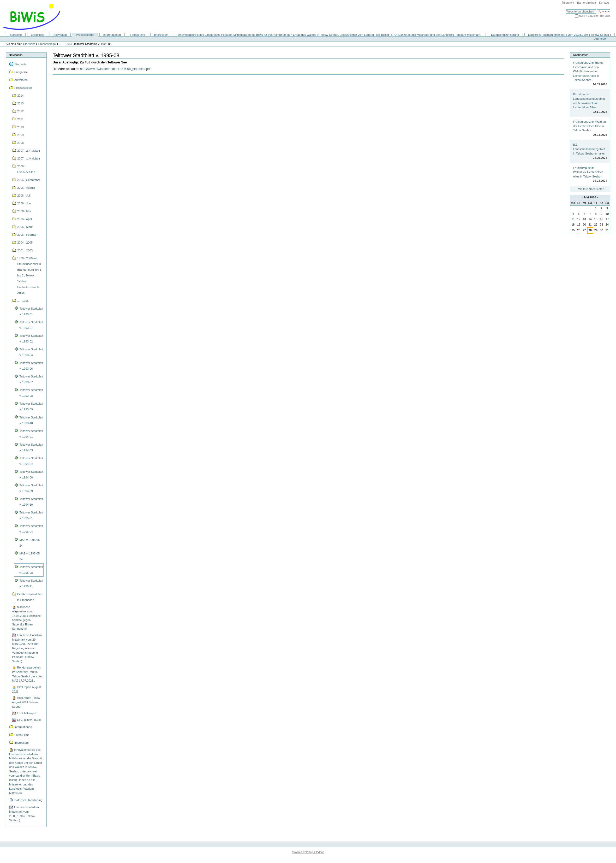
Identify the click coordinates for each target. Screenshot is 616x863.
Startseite (16, 35)
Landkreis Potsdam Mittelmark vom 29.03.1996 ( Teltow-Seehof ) (569, 35)
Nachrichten (581, 55)
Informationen (112, 35)
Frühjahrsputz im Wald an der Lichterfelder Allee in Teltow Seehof (589, 126)
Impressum (161, 35)
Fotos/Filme (137, 35)
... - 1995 (65, 44)
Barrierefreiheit (587, 3)
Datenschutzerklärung (505, 35)
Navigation (16, 55)
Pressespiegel (85, 35)
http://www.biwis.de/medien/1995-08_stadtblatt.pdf (115, 69)
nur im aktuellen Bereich (595, 16)
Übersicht (568, 3)
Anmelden (601, 39)
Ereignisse (38, 35)
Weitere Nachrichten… (593, 189)
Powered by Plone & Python (308, 852)
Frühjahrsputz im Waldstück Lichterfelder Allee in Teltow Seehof (588, 172)
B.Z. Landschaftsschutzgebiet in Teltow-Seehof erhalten (589, 149)
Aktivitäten (60, 35)
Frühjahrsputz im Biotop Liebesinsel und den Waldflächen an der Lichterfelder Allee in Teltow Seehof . (588, 71)
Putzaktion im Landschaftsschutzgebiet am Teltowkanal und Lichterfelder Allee (589, 101)
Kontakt (604, 3)
